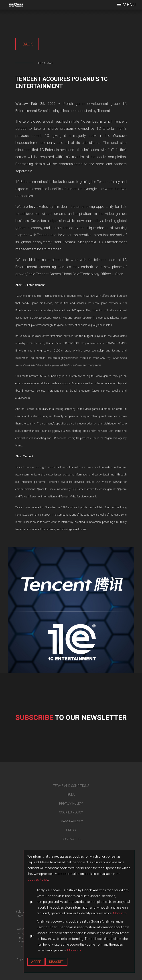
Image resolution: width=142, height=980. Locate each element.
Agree (36, 962)
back (27, 44)
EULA (71, 795)
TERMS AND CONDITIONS (71, 786)
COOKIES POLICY (71, 812)
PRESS (71, 830)
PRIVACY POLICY (71, 803)
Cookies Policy (38, 880)
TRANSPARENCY (71, 821)
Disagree (56, 962)
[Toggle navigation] (126, 5)
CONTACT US (71, 839)
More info (120, 913)
